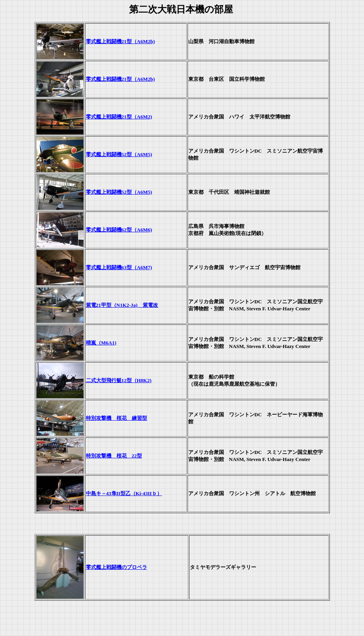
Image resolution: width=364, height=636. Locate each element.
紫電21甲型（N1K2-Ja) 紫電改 (122, 305)
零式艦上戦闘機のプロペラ (116, 567)
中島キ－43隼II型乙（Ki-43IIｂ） (124, 493)
